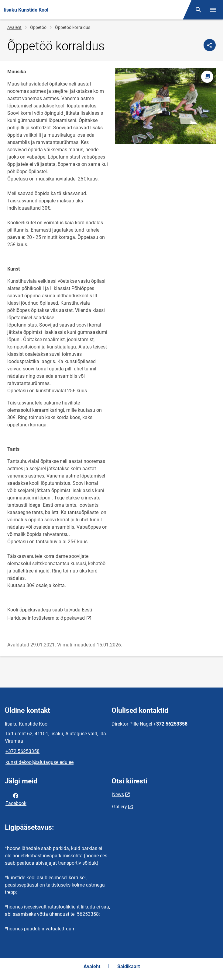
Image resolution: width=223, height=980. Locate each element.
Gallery (120, 807)
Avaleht (14, 27)
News (118, 794)
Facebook (16, 799)
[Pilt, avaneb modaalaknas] (165, 106)
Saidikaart (129, 966)
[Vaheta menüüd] (213, 10)
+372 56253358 (22, 751)
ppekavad (78, 618)
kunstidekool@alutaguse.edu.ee (39, 762)
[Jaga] (210, 45)
